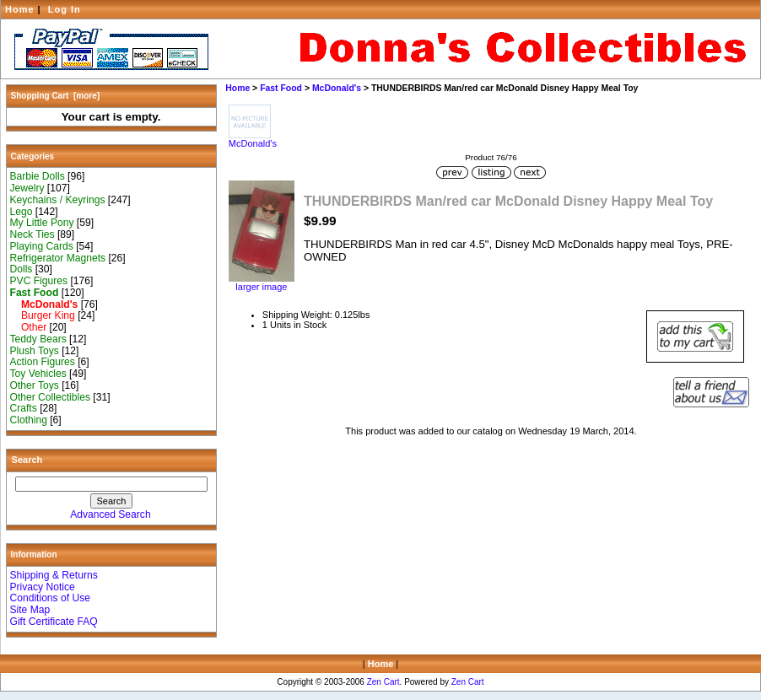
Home (20, 9)
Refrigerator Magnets (58, 258)
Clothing (29, 420)
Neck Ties (32, 234)
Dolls (22, 269)
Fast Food (281, 88)
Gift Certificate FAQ (54, 622)
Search (27, 460)
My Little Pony (42, 223)
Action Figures (43, 362)
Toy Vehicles (38, 374)
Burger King (43, 315)
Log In (65, 9)
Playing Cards (42, 246)
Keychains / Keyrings (58, 200)
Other (29, 327)
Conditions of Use (50, 598)
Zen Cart (383, 682)
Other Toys (35, 385)
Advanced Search (110, 514)
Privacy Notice (43, 587)
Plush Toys (35, 351)
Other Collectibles (50, 397)
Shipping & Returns (54, 575)
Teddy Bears (38, 339)
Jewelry (27, 188)
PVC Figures (39, 281)
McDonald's (337, 88)
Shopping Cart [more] (56, 96)
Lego (22, 212)
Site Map (30, 610)
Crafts (24, 408)
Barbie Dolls (38, 176)
